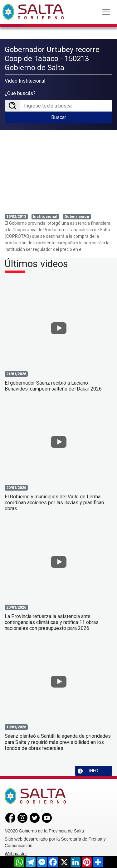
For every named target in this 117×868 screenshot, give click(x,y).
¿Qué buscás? (20, 93)
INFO (88, 771)
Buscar (59, 117)
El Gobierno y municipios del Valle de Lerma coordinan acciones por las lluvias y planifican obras (54, 503)
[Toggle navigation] (106, 12)
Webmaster (16, 854)
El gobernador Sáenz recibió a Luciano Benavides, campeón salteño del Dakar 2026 (53, 386)
